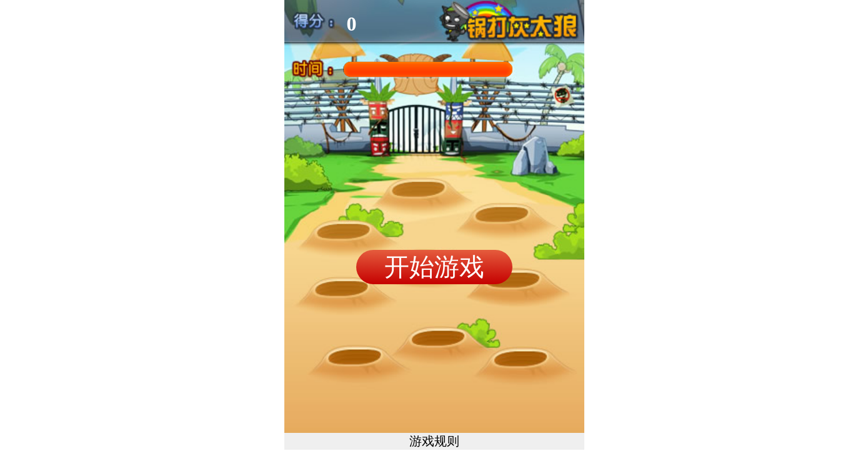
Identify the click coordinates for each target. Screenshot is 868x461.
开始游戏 (434, 267)
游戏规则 (434, 441)
